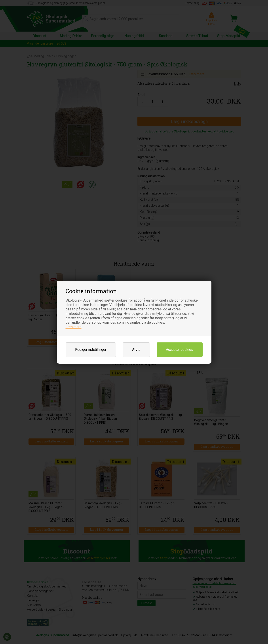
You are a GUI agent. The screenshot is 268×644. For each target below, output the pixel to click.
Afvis (136, 350)
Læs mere (74, 327)
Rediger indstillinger (91, 350)
